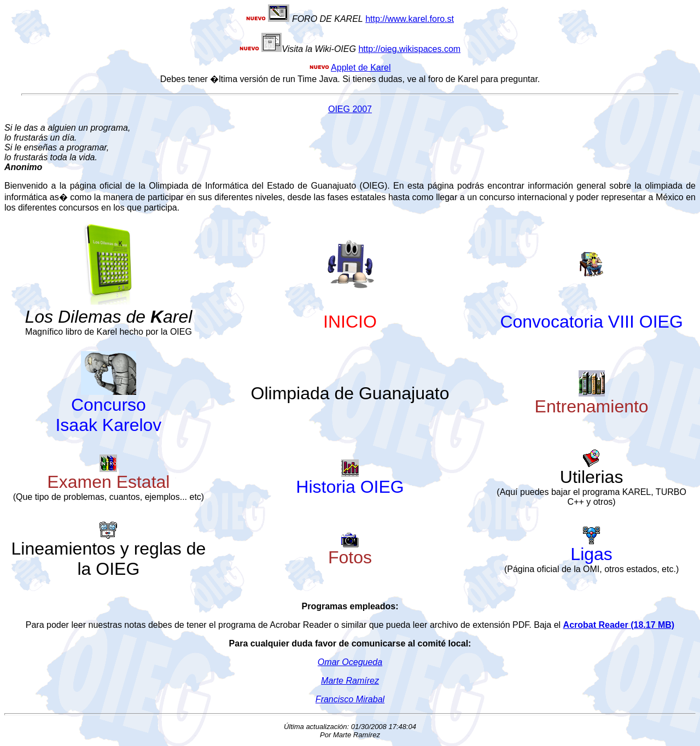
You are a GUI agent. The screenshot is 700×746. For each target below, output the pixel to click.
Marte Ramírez (350, 681)
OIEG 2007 (350, 109)
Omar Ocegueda (350, 662)
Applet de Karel (361, 68)
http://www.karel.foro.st (410, 19)
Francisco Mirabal (350, 699)
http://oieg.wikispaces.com (409, 49)
